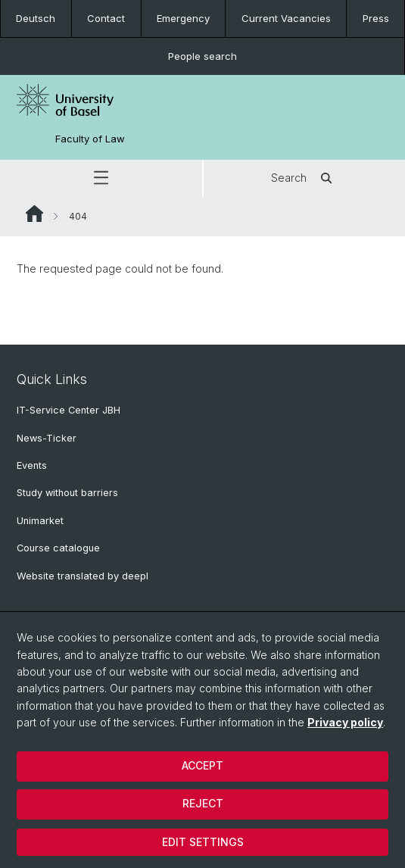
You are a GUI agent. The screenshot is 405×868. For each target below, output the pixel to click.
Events (32, 465)
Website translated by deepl (83, 576)
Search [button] (304, 178)
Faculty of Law (90, 139)
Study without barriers (67, 493)
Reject (203, 803)
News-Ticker (47, 438)
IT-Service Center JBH (69, 410)
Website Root (34, 214)
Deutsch (36, 18)
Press (376, 18)
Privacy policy (345, 722)
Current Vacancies (286, 18)
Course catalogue (58, 548)
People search (202, 56)
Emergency (183, 18)
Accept (202, 765)
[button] (101, 178)
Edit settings (203, 842)
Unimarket (40, 521)
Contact (106, 18)
